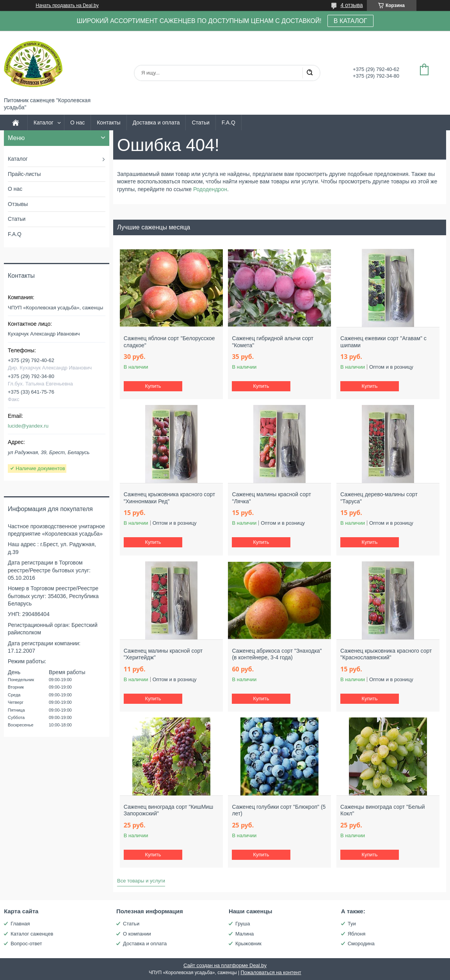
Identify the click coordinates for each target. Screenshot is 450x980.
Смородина (361, 944)
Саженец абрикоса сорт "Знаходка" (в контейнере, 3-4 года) (277, 654)
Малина (245, 934)
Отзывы (18, 204)
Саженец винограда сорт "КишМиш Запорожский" (169, 810)
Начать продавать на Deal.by (67, 5)
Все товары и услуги (141, 881)
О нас (77, 123)
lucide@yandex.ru (28, 426)
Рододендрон (210, 189)
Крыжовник (248, 944)
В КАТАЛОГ (350, 21)
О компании (137, 934)
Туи (352, 924)
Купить (153, 386)
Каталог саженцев (32, 934)
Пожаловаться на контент (271, 972)
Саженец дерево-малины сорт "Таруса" (379, 498)
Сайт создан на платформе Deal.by (225, 965)
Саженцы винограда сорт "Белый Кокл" (382, 810)
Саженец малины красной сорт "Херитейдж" (163, 654)
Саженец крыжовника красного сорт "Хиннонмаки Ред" (169, 498)
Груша (243, 924)
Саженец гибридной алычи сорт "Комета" (272, 342)
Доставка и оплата (156, 123)
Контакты (108, 123)
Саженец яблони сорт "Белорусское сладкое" (169, 342)
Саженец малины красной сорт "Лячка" (271, 498)
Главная (20, 924)
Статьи (200, 123)
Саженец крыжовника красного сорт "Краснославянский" (386, 654)
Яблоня (357, 934)
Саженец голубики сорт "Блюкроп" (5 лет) (279, 810)
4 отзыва (351, 5)
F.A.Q (229, 123)
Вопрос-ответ (26, 944)
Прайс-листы (24, 174)
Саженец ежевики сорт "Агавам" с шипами (383, 342)
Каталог (44, 123)
